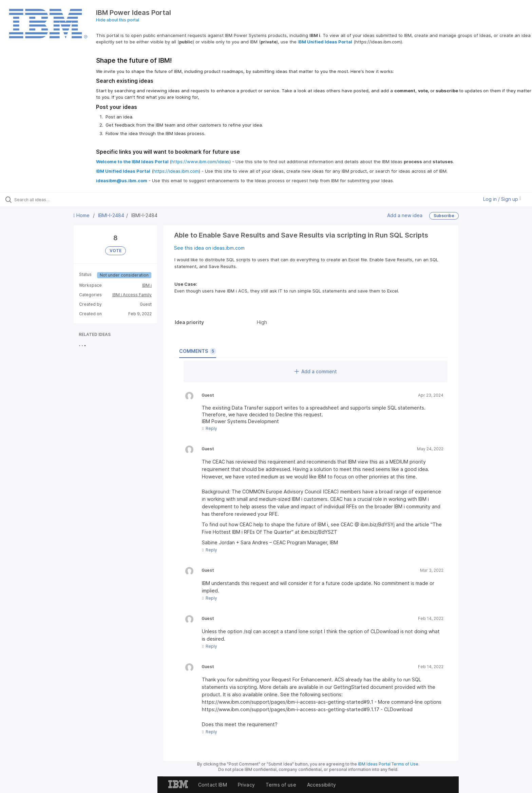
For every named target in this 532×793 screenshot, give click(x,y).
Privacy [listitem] (246, 785)
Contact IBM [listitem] (213, 785)
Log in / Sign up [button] (502, 199)
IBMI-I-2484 (111, 215)
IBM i (147, 285)
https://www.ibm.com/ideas (200, 162)
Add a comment (316, 371)
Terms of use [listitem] (281, 785)
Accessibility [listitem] (321, 785)
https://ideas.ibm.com (176, 171)
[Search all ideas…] (62, 200)
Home (82, 215)
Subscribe (444, 216)
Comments (198, 351)
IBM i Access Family (132, 295)
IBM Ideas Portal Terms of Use (388, 764)
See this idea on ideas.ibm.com (209, 248)
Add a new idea (405, 215)
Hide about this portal (118, 20)
